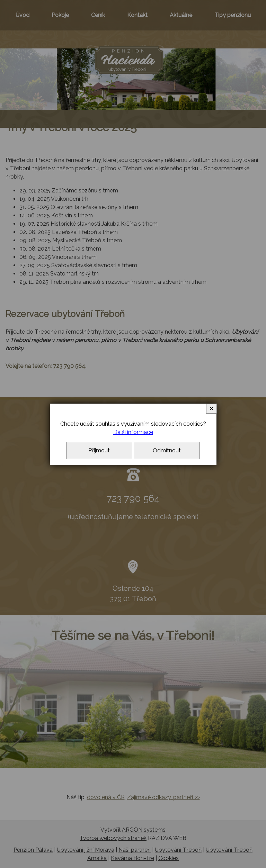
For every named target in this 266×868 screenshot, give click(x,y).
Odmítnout (167, 450)
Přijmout (99, 450)
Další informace (133, 432)
